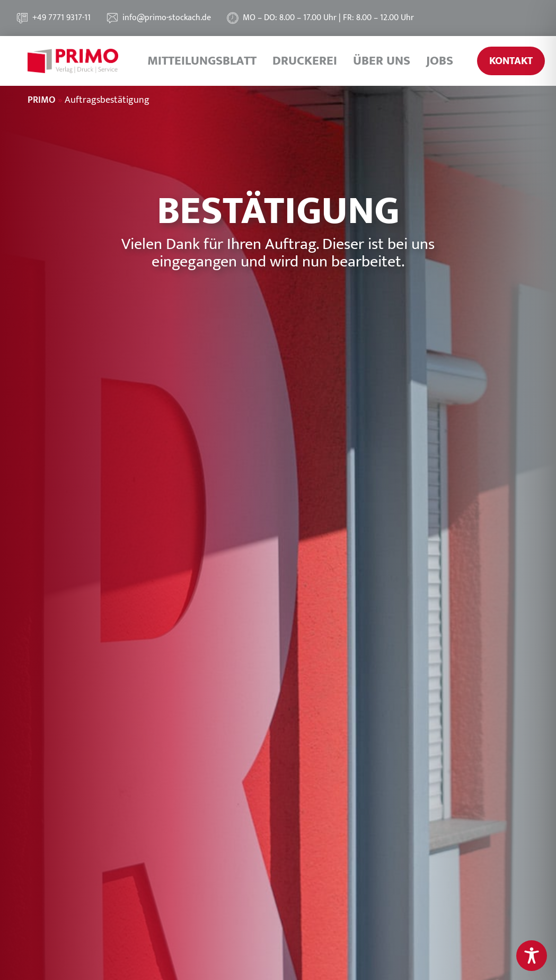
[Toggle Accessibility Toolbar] (532, 956)
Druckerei (305, 61)
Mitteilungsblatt (202, 61)
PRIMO (42, 100)
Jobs (440, 61)
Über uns (382, 61)
